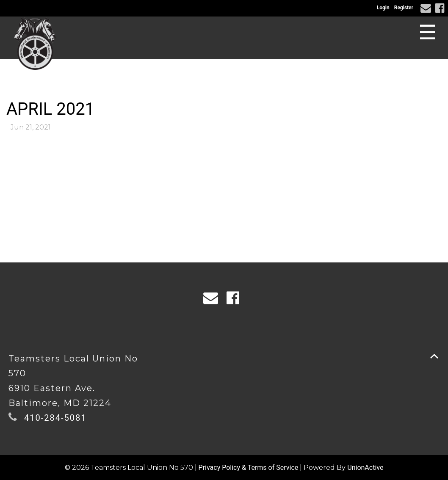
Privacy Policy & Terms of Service (249, 468)
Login (383, 8)
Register (404, 8)
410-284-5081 (55, 418)
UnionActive (365, 468)
